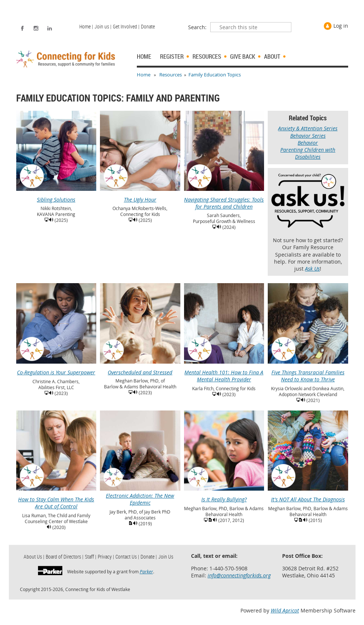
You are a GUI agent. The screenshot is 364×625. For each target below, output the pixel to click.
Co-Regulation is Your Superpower (56, 369)
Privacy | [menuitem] (106, 557)
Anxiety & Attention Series (308, 128)
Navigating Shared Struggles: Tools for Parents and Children (224, 200)
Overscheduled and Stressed (140, 369)
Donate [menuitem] (148, 26)
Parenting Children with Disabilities (308, 153)
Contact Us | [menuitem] (127, 557)
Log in (341, 26)
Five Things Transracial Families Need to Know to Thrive (308, 372)
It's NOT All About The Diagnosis (308, 496)
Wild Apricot (285, 610)
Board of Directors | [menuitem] (65, 557)
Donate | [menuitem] (149, 557)
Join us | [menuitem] (103, 26)
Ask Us (312, 269)
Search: (197, 27)
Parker (146, 571)
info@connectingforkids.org (239, 575)
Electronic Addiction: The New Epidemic (140, 496)
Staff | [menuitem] (91, 557)
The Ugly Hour (140, 196)
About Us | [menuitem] (34, 557)
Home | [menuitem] (86, 26)
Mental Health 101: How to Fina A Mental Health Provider (224, 372)
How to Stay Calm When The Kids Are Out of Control (56, 499)
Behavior (308, 143)
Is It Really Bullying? (224, 496)
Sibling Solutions (56, 196)
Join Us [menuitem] (166, 557)
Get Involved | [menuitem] (126, 26)
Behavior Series (308, 136)
